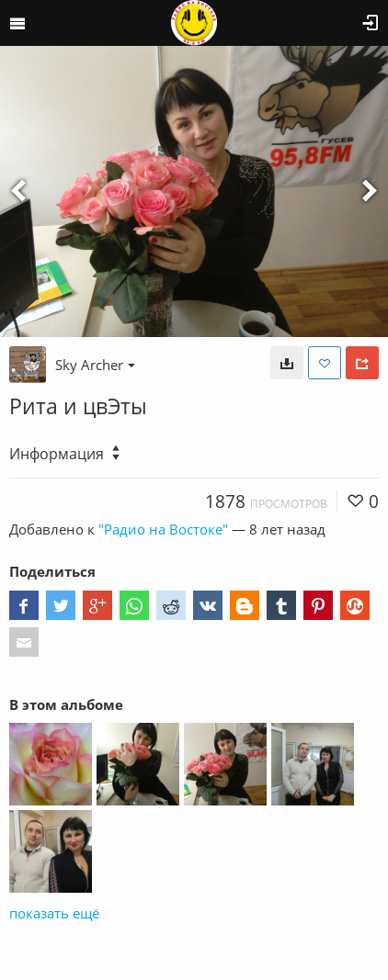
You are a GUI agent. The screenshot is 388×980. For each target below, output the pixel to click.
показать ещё (54, 913)
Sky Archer (95, 365)
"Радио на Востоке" (163, 529)
